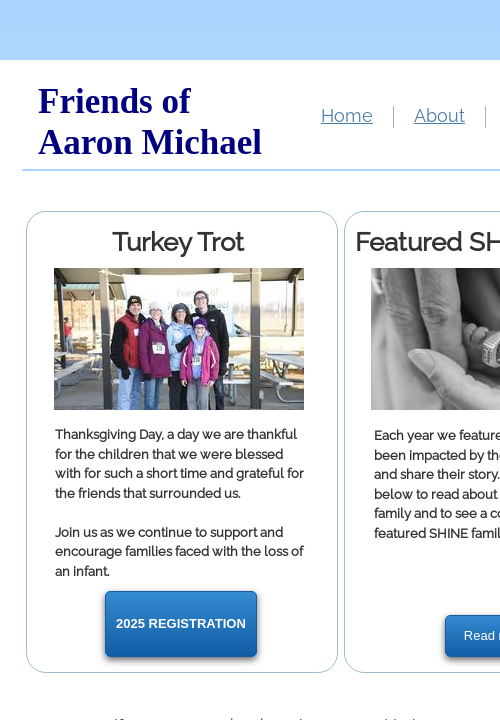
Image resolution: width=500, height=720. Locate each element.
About (439, 115)
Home (347, 115)
